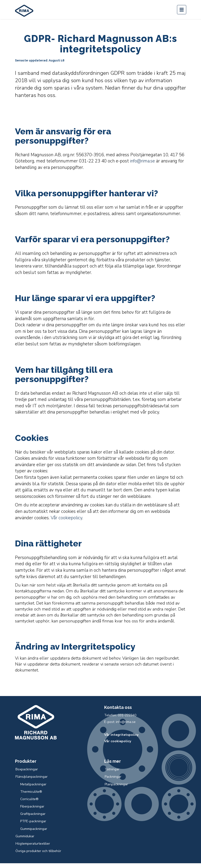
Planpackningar (116, 784)
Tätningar (112, 769)
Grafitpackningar (33, 814)
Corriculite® (29, 799)
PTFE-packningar (33, 821)
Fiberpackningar (32, 806)
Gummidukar (25, 836)
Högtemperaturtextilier (33, 844)
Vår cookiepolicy (66, 518)
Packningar (113, 777)
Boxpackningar (27, 769)
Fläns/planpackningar (32, 777)
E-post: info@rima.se (120, 722)
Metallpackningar (33, 784)
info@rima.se (142, 161)
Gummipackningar (34, 829)
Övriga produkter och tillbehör (38, 851)
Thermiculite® (31, 792)
